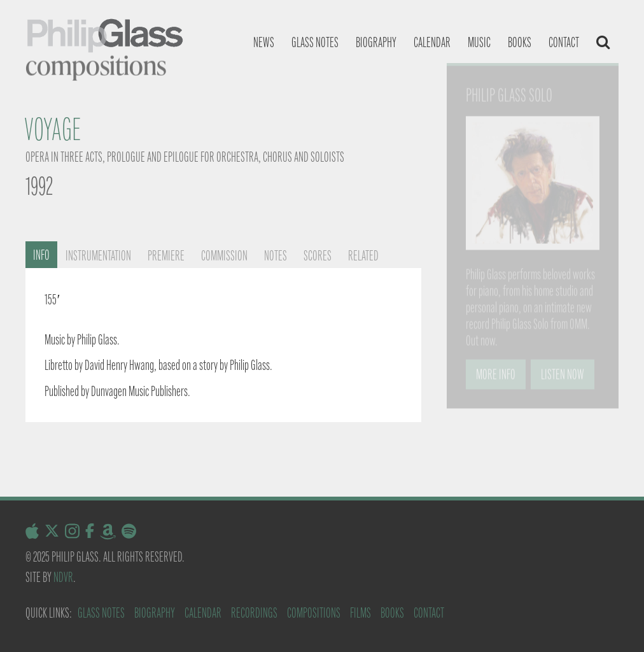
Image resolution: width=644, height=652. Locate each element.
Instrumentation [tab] (98, 256)
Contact (564, 42)
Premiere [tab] (166, 256)
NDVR (63, 577)
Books (520, 42)
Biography (376, 42)
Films (360, 613)
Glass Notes (101, 613)
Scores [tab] (318, 256)
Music (479, 42)
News (264, 42)
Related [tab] (363, 256)
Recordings (254, 613)
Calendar (432, 42)
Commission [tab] (224, 256)
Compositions (314, 613)
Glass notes (315, 42)
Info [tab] (41, 255)
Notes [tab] (276, 256)
